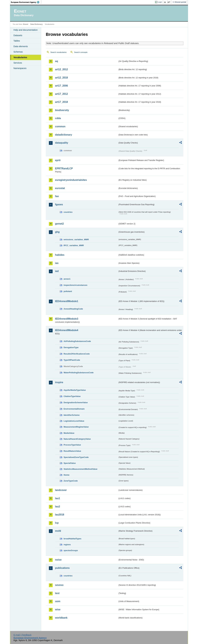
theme (67, 475)
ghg (57, 232)
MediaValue (69, 433)
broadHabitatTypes (72, 539)
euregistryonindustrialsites (71, 180)
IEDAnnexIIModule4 (67, 330)
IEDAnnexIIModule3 (67, 319)
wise (58, 609)
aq (57, 61)
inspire (59, 382)
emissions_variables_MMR (76, 240)
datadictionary (63, 135)
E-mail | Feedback (22, 635)
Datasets (18, 35)
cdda (58, 118)
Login (160, 2)
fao (57, 196)
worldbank (61, 618)
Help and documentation (26, 30)
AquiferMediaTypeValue (75, 390)
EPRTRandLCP (64, 168)
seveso (59, 585)
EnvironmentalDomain (74, 409)
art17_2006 (61, 86)
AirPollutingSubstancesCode (77, 341)
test (57, 593)
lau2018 (60, 515)
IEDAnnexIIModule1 (67, 301)
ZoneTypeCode (71, 481)
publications (62, 568)
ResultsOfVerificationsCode (77, 354)
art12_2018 (61, 78)
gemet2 (59, 224)
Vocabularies (20, 57)
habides (60, 255)
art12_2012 (61, 69)
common (60, 126)
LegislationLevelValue (74, 421)
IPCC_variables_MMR (74, 245)
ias (57, 263)
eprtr (58, 160)
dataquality (62, 143)
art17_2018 (61, 102)
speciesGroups (71, 550)
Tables (17, 41)
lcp (57, 523)
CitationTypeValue (72, 396)
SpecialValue (70, 463)
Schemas (18, 52)
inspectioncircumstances (75, 285)
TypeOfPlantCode (72, 360)
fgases (59, 204)
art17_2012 (61, 94)
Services (18, 63)
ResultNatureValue (72, 451)
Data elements (21, 46)
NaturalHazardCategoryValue (77, 439)
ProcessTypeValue (72, 445)
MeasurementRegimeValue (76, 427)
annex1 (67, 279)
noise (58, 560)
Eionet (26, 24)
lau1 (58, 498)
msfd (58, 531)
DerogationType (71, 347)
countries (68, 212)
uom (58, 601)
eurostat (60, 188)
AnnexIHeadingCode (73, 309)
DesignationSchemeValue (76, 402)
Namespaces (20, 68)
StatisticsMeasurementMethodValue (80, 469)
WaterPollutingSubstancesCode (79, 373)
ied (57, 271)
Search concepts (81, 52)
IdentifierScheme (72, 415)
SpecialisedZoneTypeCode (76, 457)
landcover (61, 490)
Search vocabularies (58, 52)
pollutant (68, 291)
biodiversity (62, 110)
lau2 (58, 507)
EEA (26, 2)
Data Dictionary (36, 24)
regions (67, 545)
